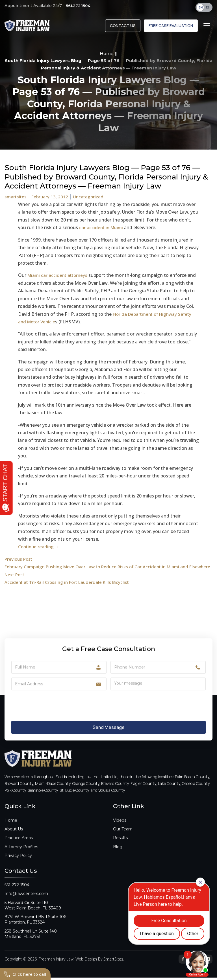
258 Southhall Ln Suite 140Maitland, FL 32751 (31, 939)
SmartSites (113, 964)
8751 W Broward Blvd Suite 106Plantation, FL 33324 (35, 925)
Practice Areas (19, 843)
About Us (14, 834)
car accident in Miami (102, 227)
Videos (120, 825)
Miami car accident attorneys (59, 275)
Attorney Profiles (21, 852)
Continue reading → (40, 547)
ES (208, 7)
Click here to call (26, 974)
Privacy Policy (18, 861)
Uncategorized (90, 197)
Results (120, 843)
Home (107, 53)
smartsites (16, 197)
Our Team (123, 834)
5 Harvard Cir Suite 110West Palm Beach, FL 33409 (33, 910)
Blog (118, 852)
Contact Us (123, 26)
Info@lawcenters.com (26, 899)
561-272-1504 (17, 890)
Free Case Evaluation (171, 26)
